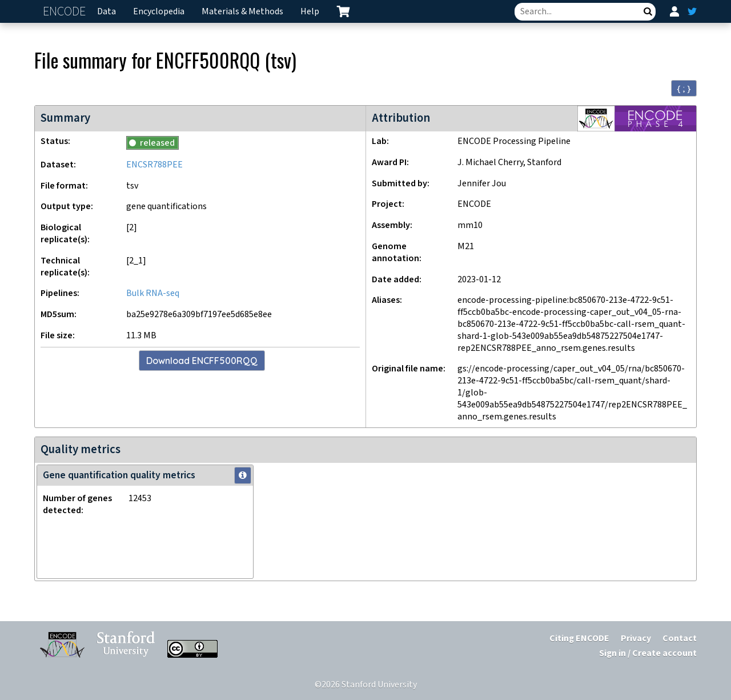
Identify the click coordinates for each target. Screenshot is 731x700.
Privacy (636, 639)
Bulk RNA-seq (153, 293)
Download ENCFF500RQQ (202, 361)
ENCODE (66, 12)
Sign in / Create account (648, 653)
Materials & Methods (242, 12)
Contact (680, 639)
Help (310, 12)
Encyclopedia (159, 12)
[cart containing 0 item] (343, 11)
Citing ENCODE (579, 639)
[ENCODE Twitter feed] (692, 11)
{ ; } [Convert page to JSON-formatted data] (684, 89)
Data (107, 12)
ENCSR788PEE (154, 165)
